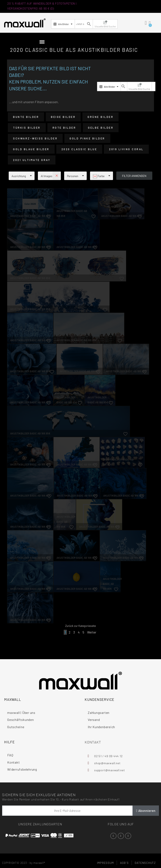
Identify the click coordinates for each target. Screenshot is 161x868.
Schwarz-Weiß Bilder (35, 138)
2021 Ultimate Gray (32, 160)
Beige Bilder (63, 117)
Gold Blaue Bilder (31, 149)
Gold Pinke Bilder (87, 138)
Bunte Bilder (26, 117)
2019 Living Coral (126, 149)
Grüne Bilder (100, 117)
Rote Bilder (64, 128)
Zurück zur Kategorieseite (80, 626)
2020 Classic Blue (79, 149)
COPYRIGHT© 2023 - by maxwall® (24, 863)
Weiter (92, 632)
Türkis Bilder (27, 128)
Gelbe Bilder (101, 128)
